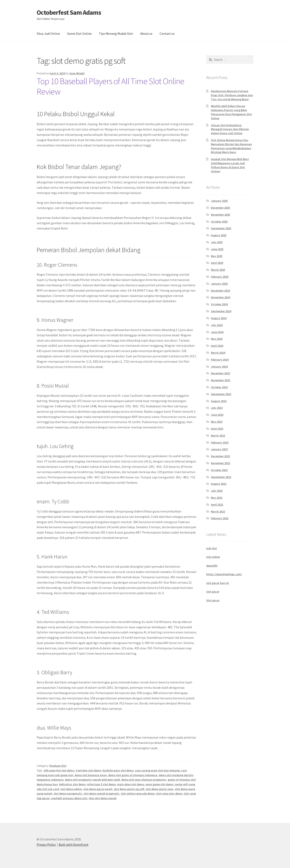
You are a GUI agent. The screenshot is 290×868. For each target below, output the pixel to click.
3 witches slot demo (88, 770)
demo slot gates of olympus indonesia (133, 775)
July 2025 (217, 242)
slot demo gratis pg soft (129, 789)
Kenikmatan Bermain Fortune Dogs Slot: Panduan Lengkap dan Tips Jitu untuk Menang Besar (232, 95)
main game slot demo (159, 784)
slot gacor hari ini (218, 583)
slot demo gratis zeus (160, 789)
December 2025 (220, 208)
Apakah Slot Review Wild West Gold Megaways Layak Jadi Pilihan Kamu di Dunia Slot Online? (230, 165)
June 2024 (217, 332)
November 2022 (221, 463)
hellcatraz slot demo (72, 784)
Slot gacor (213, 600)
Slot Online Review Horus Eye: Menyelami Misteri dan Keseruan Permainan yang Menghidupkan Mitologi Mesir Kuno (231, 146)
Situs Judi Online (48, 33)
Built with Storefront (74, 845)
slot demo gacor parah (98, 789)
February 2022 (220, 518)
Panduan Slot (58, 766)
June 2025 (217, 249)
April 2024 (217, 346)
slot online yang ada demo (138, 793)
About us (146, 33)
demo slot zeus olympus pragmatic (144, 780)
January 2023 (219, 449)
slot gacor (213, 592)
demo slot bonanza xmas (91, 775)
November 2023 (221, 380)
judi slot (212, 548)
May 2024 (217, 339)
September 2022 (221, 477)
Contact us (167, 33)
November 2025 (221, 215)
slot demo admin (71, 789)
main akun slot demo (131, 784)
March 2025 (218, 270)
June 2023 (217, 415)
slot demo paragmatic (68, 793)
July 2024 (217, 325)
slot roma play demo (169, 793)
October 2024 (219, 304)
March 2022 (218, 511)
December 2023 (220, 373)
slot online (213, 557)
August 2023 (219, 401)
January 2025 (219, 284)
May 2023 (217, 422)
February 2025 (220, 277)
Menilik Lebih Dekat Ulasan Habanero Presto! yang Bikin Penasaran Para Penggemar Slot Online (231, 112)
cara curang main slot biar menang (157, 770)
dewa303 (212, 566)
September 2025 (221, 228)
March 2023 (218, 436)
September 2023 (221, 394)
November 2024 (221, 297)
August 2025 (219, 235)
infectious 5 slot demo (101, 784)
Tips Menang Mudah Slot (116, 33)
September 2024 (221, 311)
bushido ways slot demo (118, 770)
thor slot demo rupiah (103, 798)
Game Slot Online (79, 33)
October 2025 (219, 222)
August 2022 (219, 484)
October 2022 (219, 470)
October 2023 (219, 387)
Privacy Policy (46, 845)
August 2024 (219, 318)
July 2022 (217, 491)
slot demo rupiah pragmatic (101, 793)
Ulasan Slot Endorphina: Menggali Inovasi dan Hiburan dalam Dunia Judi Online (230, 129)
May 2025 (217, 256)
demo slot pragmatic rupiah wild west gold (92, 780)
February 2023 (220, 442)
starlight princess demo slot (69, 798)
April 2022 (217, 505)
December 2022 (220, 456)
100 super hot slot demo (59, 770)
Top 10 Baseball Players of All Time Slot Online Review (110, 86)
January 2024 (219, 367)
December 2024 (220, 291)
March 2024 (218, 353)
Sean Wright (77, 73)
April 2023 (217, 429)
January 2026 (219, 201)
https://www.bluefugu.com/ (224, 574)
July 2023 (217, 408)
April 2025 (217, 263)
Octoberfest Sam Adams (69, 12)
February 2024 (220, 360)
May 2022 (217, 498)
